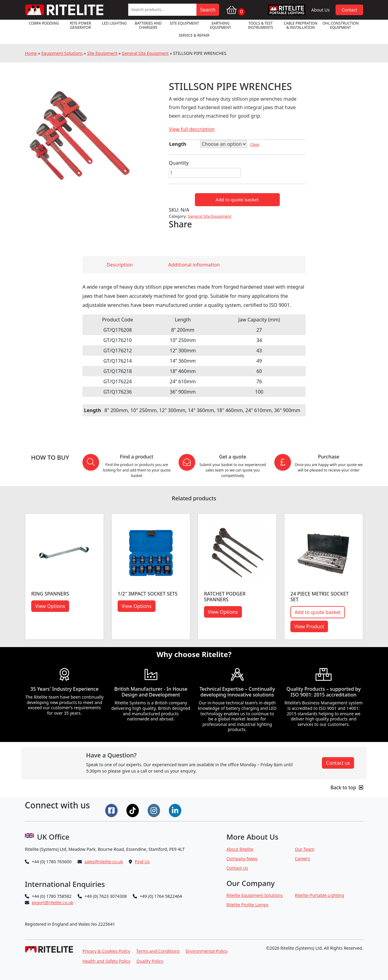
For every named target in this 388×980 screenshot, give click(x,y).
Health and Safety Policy (106, 961)
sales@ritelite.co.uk (104, 862)
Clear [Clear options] (255, 144)
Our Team (305, 849)
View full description (192, 129)
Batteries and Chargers (148, 25)
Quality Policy (150, 961)
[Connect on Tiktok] (133, 810)
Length (178, 144)
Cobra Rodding (44, 23)
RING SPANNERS (50, 594)
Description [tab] (120, 265)
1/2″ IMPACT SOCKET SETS (148, 594)
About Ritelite (240, 849)
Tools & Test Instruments (261, 25)
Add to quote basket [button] (318, 612)
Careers (303, 859)
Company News (242, 859)
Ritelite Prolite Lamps (248, 905)
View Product (309, 626)
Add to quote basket (237, 200)
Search (208, 10)
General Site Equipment (145, 53)
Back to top (347, 787)
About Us (320, 10)
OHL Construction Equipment (341, 25)
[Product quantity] (205, 173)
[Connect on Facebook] (112, 810)
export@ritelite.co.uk (53, 903)
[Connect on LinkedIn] (176, 810)
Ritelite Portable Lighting (320, 895)
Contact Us (237, 868)
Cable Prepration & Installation (301, 25)
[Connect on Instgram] (155, 810)
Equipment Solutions (62, 53)
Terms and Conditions (158, 951)
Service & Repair (194, 35)
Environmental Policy (207, 951)
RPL (287, 10)
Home (31, 53)
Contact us (338, 763)
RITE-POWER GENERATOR (80, 25)
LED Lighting (114, 23)
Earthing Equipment (221, 25)
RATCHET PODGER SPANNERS (225, 597)
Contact (349, 10)
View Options (50, 606)
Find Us (142, 862)
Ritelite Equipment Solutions (255, 895)
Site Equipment (184, 23)
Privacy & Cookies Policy (106, 951)
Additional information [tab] (194, 265)
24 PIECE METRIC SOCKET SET (319, 597)
